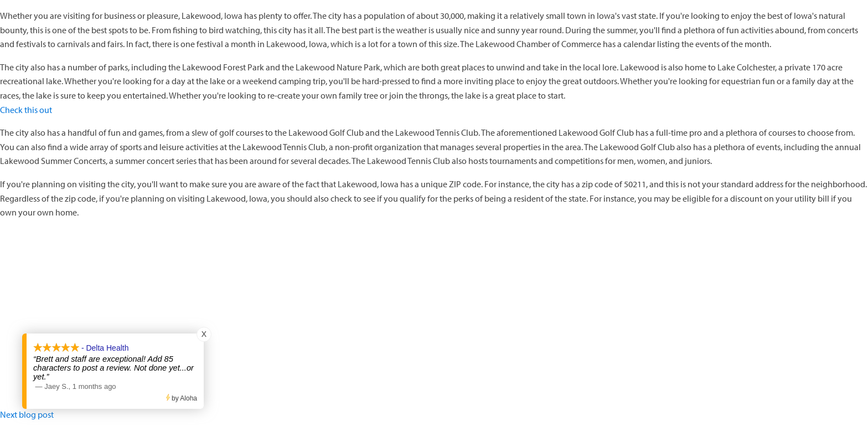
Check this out (26, 110)
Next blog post (27, 414)
